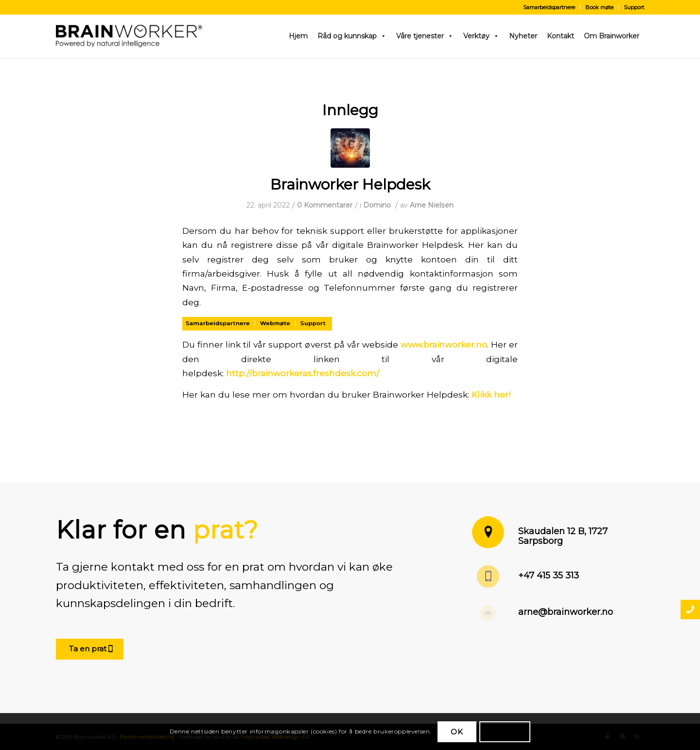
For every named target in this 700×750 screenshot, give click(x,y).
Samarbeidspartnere (549, 7)
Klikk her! (491, 394)
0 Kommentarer (325, 205)
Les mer (505, 732)
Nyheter (523, 36)
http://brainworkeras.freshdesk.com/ (303, 373)
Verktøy (481, 36)
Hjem (298, 36)
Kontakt (560, 36)
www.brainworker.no (444, 344)
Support (634, 7)
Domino (377, 205)
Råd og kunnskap (352, 36)
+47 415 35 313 (549, 576)
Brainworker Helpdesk (350, 184)
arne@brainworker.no (566, 612)
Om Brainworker (612, 36)
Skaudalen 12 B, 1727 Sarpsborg (563, 536)
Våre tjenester (425, 36)
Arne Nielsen (432, 205)
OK (457, 732)
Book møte (599, 7)
